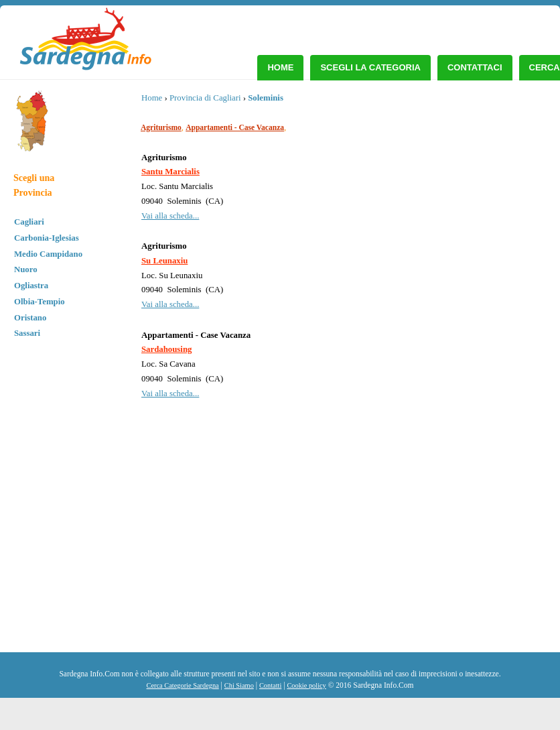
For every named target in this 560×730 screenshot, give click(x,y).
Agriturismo (161, 127)
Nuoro (26, 269)
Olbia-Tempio (40, 302)
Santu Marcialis (170, 172)
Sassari (27, 333)
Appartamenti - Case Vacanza (235, 127)
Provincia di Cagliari (205, 98)
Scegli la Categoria (370, 67)
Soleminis (266, 98)
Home (280, 67)
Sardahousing (166, 349)
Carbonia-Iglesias (47, 238)
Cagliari (29, 222)
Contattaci (475, 67)
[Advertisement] (443, 552)
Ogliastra (31, 286)
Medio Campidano (48, 254)
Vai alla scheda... (170, 216)
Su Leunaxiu (164, 261)
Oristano (30, 318)
